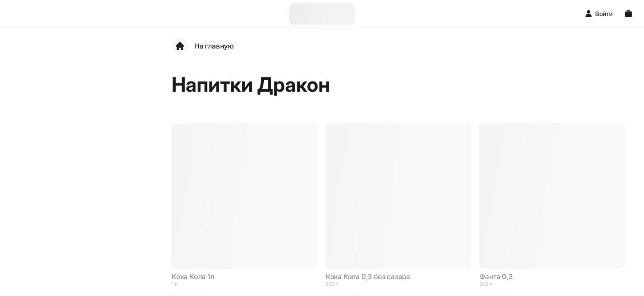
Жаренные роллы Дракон (59, 215)
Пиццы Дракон (55, 284)
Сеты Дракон (52, 119)
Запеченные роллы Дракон (62, 188)
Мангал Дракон (56, 165)
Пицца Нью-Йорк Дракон (58, 261)
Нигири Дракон (56, 238)
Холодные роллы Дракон (58, 142)
